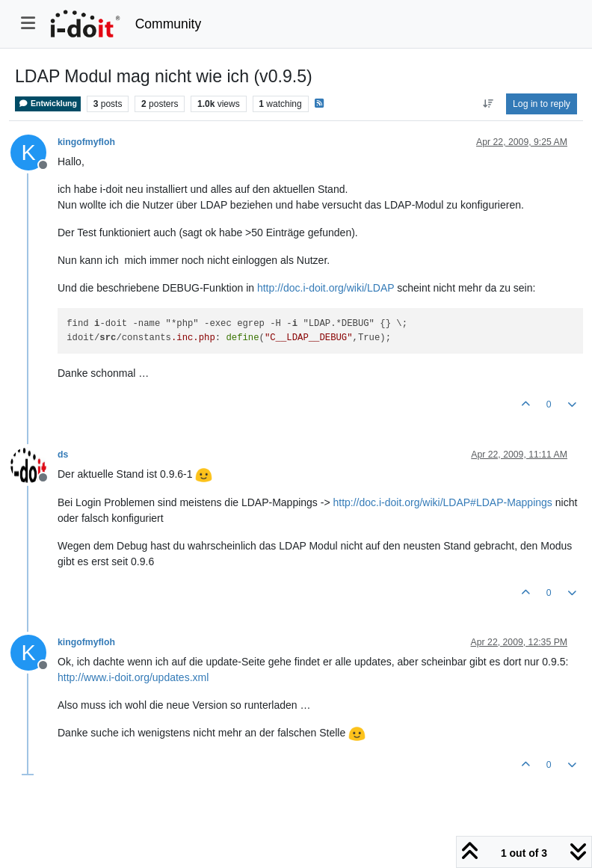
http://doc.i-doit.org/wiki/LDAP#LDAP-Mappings (442, 502)
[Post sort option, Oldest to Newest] (488, 104)
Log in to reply (542, 104)
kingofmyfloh (86, 142)
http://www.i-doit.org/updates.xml (133, 677)
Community (169, 24)
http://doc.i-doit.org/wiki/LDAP (326, 288)
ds (63, 455)
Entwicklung (48, 104)
